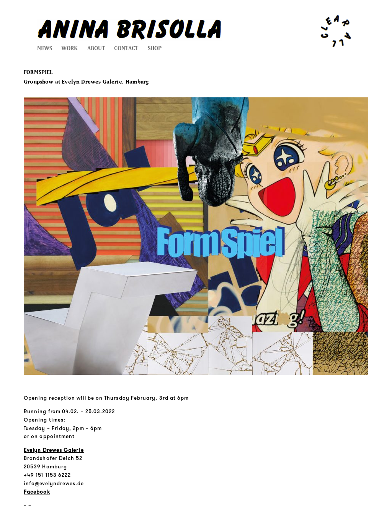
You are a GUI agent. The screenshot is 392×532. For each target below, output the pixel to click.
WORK (69, 48)
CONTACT (126, 48)
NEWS (45, 48)
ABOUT (96, 48)
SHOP (155, 48)
